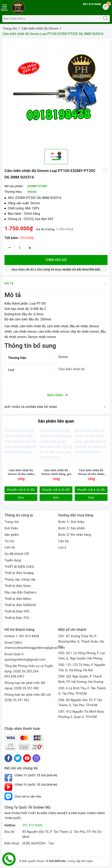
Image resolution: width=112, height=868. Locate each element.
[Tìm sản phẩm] (52, 19)
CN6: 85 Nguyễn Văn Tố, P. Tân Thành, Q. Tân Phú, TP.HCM (80, 703)
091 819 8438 (92, 4)
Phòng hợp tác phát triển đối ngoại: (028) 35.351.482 (25, 686)
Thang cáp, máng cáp (20, 579)
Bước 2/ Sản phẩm (72, 528)
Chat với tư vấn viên (23, 796)
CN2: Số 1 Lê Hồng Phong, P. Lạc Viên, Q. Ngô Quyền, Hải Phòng (82, 656)
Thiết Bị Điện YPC (17, 611)
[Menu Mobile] (5, 9)
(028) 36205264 (34, 843)
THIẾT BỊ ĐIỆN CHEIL (20, 567)
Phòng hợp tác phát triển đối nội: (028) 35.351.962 (28, 697)
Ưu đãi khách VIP (17, 554)
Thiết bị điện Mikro (18, 599)
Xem (21, 497)
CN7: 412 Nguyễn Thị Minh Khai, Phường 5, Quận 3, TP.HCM (81, 714)
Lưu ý (62, 547)
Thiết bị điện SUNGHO (20, 605)
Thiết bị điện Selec (18, 586)
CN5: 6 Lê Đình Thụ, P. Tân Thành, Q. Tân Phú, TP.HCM (82, 691)
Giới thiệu (11, 528)
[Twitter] (18, 758)
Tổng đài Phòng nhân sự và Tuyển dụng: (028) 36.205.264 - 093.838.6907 (29, 671)
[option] (56, 92)
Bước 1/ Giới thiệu (71, 522)
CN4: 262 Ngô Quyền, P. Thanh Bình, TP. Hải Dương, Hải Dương (81, 679)
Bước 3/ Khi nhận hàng (75, 535)
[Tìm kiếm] (105, 19)
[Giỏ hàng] (106, 7)
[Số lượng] (20, 248)
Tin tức (10, 541)
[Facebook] (8, 758)
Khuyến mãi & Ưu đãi (21, 490)
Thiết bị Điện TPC (17, 618)
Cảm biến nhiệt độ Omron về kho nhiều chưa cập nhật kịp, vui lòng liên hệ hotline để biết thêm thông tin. (21, 472)
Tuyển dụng (13, 560)
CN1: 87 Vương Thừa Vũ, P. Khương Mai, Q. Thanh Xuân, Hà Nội (81, 641)
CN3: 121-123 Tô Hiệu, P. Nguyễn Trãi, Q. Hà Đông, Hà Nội (82, 668)
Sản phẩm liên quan (56, 421)
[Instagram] (36, 758)
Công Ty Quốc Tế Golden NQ (31, 778)
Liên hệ (10, 547)
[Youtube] (27, 758)
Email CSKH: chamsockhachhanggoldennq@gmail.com (35, 645)
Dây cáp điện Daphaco (21, 592)
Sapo (90, 861)
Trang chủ (12, 522)
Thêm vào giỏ (56, 260)
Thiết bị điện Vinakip (19, 573)
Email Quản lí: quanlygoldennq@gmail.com (25, 657)
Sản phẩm (12, 535)
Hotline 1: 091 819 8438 (22, 636)
